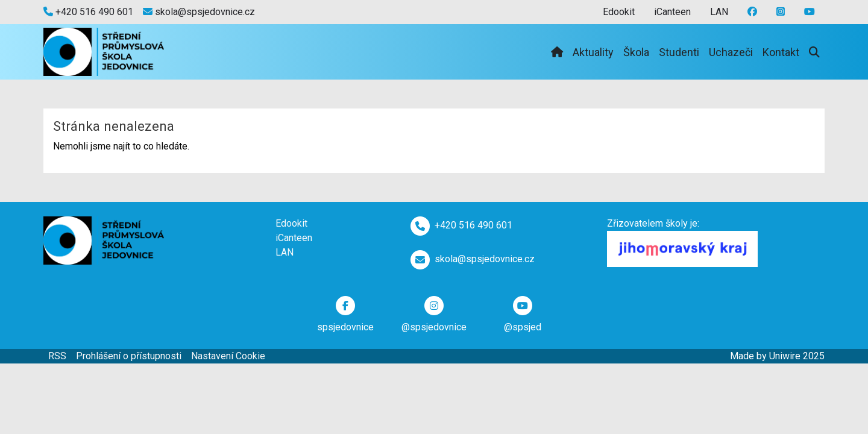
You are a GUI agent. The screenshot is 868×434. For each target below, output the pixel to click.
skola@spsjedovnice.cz (199, 12)
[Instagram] (810, 12)
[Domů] (557, 52)
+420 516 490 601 (88, 12)
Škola (636, 52)
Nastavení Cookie (228, 356)
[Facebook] (752, 12)
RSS (57, 356)
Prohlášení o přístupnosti (129, 356)
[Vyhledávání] (814, 52)
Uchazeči (731, 52)
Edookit (619, 12)
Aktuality (593, 52)
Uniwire (785, 356)
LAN (719, 12)
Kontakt (781, 52)
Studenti (679, 52)
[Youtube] (781, 12)
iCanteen (672, 12)
